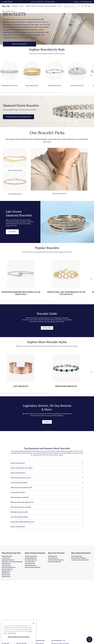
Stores (77, 2)
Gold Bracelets (6, 564)
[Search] (66, 6)
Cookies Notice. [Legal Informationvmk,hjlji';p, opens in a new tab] (12, 633)
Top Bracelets (6, 573)
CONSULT (47, 422)
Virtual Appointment (87, 2)
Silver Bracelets (6, 565)
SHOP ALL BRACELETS (20, 44)
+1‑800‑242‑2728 (8, 2)
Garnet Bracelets (30, 562)
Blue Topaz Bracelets (31, 560)
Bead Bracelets (6, 571)
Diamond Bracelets (77, 556)
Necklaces (41, 6)
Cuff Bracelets (6, 558)
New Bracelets (6, 575)
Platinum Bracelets (7, 569)
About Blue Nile (40, 641)
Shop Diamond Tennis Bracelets (18, 117)
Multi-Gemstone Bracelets (33, 567)
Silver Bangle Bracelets (9, 567)
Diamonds (47, 6)
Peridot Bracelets (30, 564)
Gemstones (53, 6)
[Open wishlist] (82, 6)
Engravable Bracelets (8, 560)
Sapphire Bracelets (31, 565)
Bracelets (34, 6)
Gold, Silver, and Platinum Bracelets (12, 562)
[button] (91, 75)
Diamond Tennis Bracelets (79, 558)
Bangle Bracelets (7, 556)
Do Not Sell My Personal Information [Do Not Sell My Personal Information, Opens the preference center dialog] (19, 637)
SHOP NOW (12, 232)
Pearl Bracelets (53, 556)
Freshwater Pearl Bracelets (56, 560)
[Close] (34, 623)
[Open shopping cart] (86, 6)
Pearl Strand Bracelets (55, 562)
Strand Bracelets (53, 558)
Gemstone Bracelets (31, 556)
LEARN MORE (47, 328)
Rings (22, 6)
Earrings (28, 6)
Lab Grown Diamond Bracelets (80, 560)
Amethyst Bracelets (31, 558)
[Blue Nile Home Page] (6, 6)
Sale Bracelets (6, 577)
